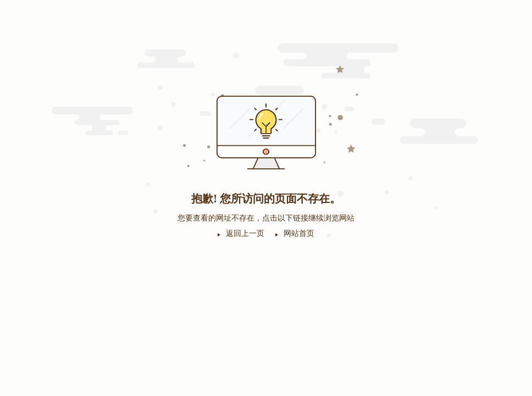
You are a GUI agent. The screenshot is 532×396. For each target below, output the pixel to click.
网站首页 (299, 233)
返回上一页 (245, 233)
